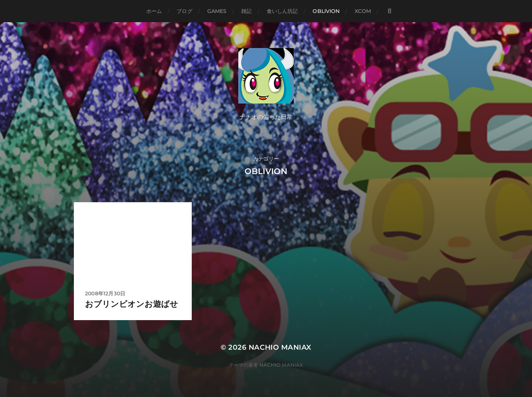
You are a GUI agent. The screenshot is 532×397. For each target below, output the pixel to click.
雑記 (246, 11)
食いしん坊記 (282, 11)
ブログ (184, 11)
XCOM (363, 11)
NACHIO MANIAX (280, 347)
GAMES (217, 11)
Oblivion (326, 11)
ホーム (154, 11)
